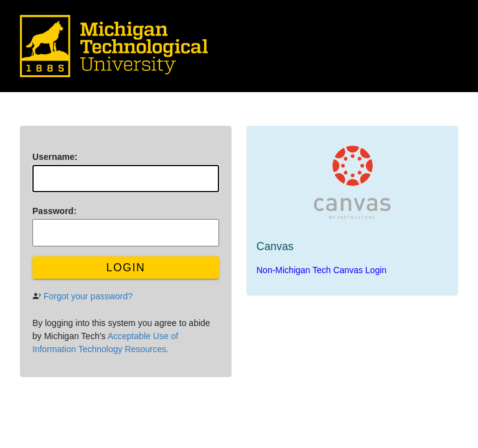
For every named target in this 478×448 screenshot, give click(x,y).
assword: (54, 211)
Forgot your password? (88, 296)
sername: (55, 157)
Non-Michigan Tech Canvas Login (321, 270)
